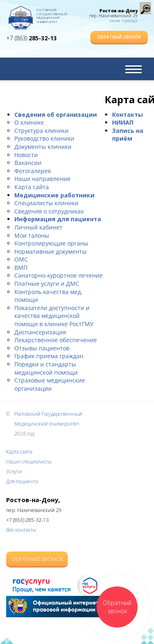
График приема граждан (49, 356)
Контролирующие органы (51, 243)
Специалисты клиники (46, 203)
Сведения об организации (56, 115)
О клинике (29, 122)
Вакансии (28, 163)
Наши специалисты (29, 462)
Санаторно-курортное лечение (59, 275)
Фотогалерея (33, 171)
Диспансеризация (40, 332)
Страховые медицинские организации (50, 384)
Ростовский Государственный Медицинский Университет (52, 14)
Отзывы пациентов (42, 348)
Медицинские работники (54, 195)
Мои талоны (32, 235)
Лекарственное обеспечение (56, 340)
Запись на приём (128, 135)
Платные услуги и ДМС (47, 284)
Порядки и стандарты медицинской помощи (46, 368)
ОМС (21, 259)
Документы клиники (43, 147)
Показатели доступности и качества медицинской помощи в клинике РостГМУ (54, 316)
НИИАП (123, 122)
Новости (26, 155)
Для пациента (22, 481)
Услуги (14, 471)
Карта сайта (32, 187)
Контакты (128, 115)
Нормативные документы (51, 251)
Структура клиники (41, 131)
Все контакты (21, 530)
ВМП (21, 268)
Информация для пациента (58, 219)
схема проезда (123, 21)
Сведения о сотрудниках (49, 211)
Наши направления (42, 179)
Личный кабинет (38, 227)
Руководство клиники (44, 138)
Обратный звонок (119, 37)
